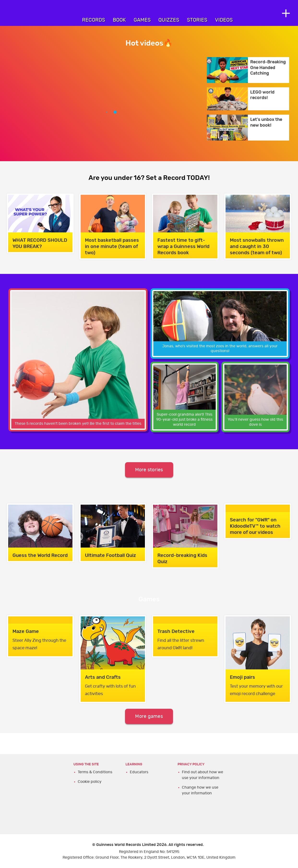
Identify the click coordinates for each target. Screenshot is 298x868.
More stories (149, 470)
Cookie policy (90, 782)
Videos (224, 20)
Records (94, 20)
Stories (197, 20)
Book (119, 20)
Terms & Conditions (95, 772)
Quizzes (169, 20)
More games (149, 716)
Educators (139, 772)
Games (142, 20)
